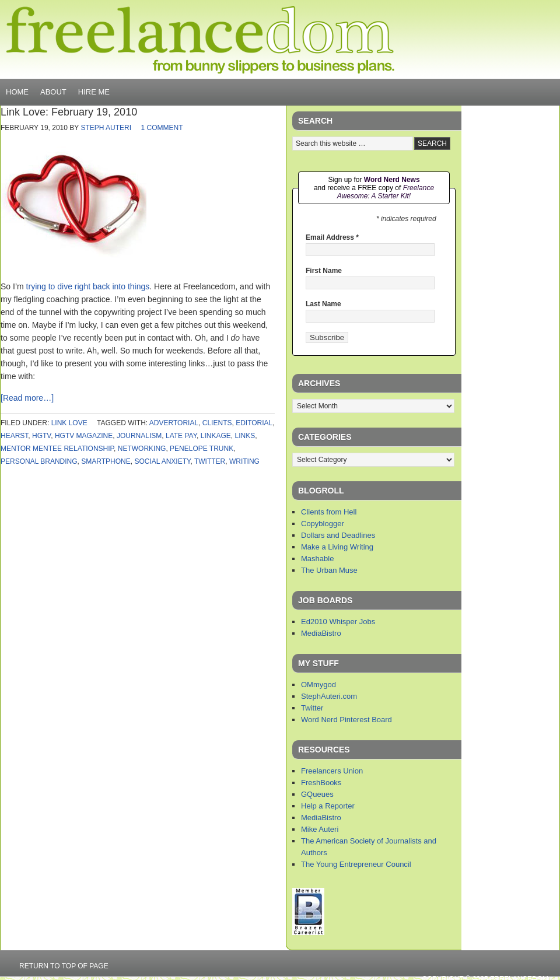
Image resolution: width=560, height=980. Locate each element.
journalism (139, 436)
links (245, 436)
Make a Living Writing (337, 547)
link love (69, 423)
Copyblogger (323, 524)
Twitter (312, 708)
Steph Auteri (106, 128)
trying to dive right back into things (88, 286)
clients (217, 423)
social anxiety (162, 461)
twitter (210, 461)
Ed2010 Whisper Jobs (338, 622)
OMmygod (318, 685)
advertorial (174, 423)
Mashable (317, 559)
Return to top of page (64, 966)
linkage (216, 436)
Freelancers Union (332, 771)
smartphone (106, 461)
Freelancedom (200, 40)
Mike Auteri (320, 829)
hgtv (41, 436)
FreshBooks (321, 783)
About (53, 92)
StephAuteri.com (329, 696)
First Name (324, 271)
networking (142, 449)
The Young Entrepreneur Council (356, 864)
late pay (181, 436)
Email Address (332, 237)
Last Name (323, 304)
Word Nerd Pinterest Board (346, 720)
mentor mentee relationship (57, 449)
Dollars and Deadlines (338, 535)
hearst (14, 436)
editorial (254, 423)
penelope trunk (202, 449)
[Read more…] (27, 398)
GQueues (317, 794)
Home (17, 92)
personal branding (39, 461)
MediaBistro (321, 633)
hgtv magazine (84, 436)
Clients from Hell (329, 512)
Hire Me (94, 92)
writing (244, 461)
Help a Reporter (328, 806)
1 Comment (162, 128)
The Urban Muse (329, 570)
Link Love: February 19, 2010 (69, 112)
